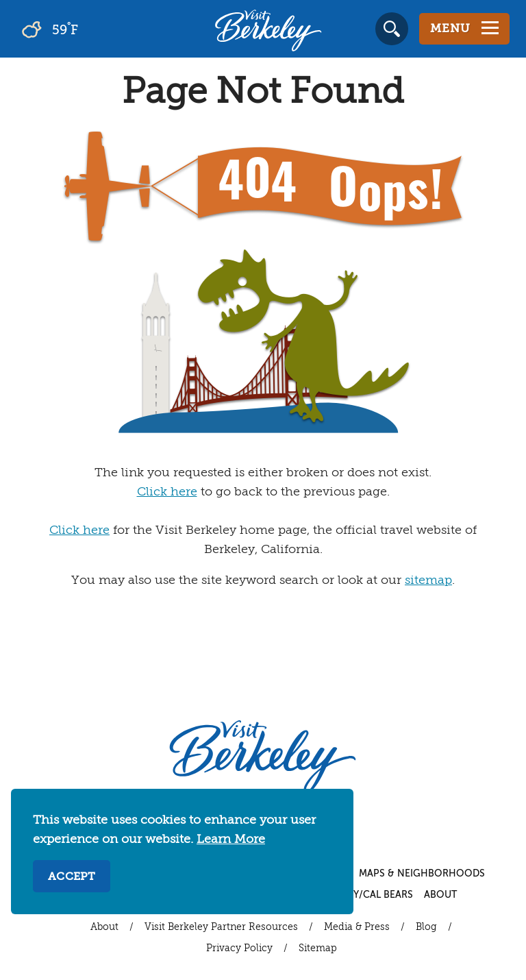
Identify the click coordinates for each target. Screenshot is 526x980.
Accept (72, 877)
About (440, 895)
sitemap (428, 580)
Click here (167, 492)
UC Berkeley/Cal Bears (355, 895)
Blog (426, 927)
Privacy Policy (239, 948)
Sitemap (318, 948)
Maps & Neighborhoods (422, 874)
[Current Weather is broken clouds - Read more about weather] (89, 29)
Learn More (231, 840)
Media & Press (357, 927)
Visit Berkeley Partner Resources (221, 927)
